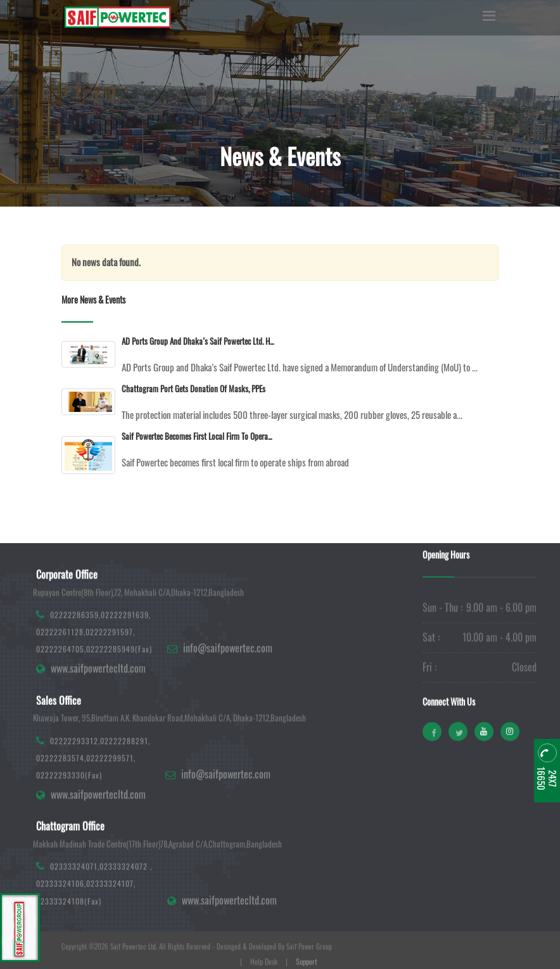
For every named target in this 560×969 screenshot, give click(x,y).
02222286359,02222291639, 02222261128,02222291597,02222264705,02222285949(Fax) (94, 670)
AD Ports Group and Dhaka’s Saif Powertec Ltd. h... (198, 341)
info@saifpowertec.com (228, 687)
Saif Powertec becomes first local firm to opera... (197, 436)
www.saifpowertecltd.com (98, 707)
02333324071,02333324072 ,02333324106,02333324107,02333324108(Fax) (94, 922)
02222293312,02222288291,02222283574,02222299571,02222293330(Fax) (93, 796)
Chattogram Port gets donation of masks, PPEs (194, 388)
